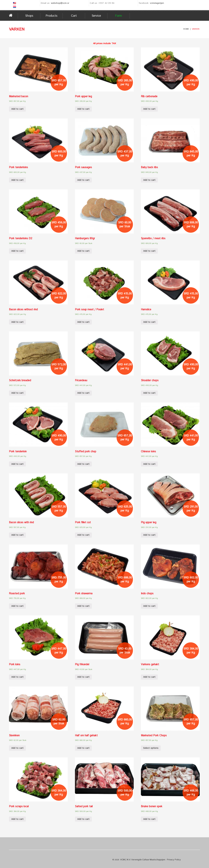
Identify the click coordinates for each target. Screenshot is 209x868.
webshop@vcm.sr (60, 3)
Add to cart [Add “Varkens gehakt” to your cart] (149, 677)
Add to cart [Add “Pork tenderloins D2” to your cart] (17, 251)
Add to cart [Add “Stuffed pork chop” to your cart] (83, 464)
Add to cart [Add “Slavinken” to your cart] (17, 748)
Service (96, 16)
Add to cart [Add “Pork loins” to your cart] (17, 677)
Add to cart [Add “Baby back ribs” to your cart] (149, 180)
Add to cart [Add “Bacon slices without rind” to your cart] (17, 322)
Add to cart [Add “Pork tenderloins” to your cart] (17, 180)
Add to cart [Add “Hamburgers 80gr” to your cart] (83, 251)
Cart (74, 16)
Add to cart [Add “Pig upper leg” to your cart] (149, 535)
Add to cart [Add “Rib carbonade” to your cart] (149, 109)
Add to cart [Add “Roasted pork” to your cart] (17, 606)
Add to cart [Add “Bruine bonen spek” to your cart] (149, 819)
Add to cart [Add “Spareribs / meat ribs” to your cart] (149, 251)
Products (52, 16)
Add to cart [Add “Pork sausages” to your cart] (83, 180)
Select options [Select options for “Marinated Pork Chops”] (151, 748)
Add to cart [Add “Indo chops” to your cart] (149, 606)
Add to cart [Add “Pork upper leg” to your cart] (83, 109)
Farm (119, 16)
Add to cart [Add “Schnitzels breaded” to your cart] (17, 393)
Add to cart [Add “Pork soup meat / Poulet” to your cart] (83, 322)
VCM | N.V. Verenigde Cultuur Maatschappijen (140, 860)
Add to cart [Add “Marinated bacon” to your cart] (17, 109)
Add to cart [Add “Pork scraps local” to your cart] (17, 819)
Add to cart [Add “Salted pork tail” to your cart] (83, 819)
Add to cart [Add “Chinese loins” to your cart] (149, 464)
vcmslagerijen (157, 3)
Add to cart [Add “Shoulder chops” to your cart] (149, 393)
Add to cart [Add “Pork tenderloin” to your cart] (17, 464)
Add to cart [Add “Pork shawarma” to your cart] (83, 606)
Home (13, 15)
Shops (29, 16)
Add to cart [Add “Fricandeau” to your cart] (83, 393)
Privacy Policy (168, 860)
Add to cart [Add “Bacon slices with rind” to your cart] (17, 535)
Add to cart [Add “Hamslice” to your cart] (149, 322)
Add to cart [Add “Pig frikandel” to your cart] (83, 677)
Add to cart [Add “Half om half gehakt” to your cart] (83, 748)
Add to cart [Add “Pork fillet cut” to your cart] (83, 535)
